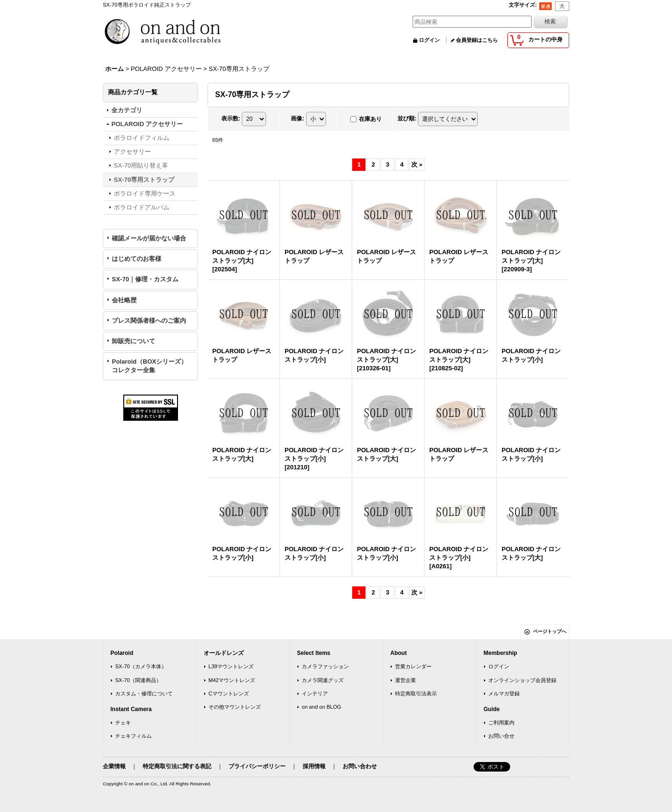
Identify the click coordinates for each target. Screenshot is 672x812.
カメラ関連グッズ (323, 680)
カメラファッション (325, 666)
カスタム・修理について (144, 693)
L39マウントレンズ (231, 666)
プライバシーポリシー (257, 766)
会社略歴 (124, 300)
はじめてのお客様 (137, 259)
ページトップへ (550, 631)
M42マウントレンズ (232, 680)
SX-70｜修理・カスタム (145, 279)
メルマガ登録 (504, 693)
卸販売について (133, 341)
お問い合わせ (360, 766)
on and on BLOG (321, 707)
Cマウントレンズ (229, 693)
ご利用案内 (501, 723)
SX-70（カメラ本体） (141, 666)
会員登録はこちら (477, 40)
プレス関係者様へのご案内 (149, 321)
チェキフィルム (133, 736)
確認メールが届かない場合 (149, 238)
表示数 (231, 119)
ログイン (429, 40)
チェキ (123, 723)
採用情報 (314, 766)
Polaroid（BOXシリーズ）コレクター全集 (149, 366)
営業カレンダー (413, 666)
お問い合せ (501, 736)
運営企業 (405, 680)
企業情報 (114, 766)
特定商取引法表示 (416, 693)
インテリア (315, 693)
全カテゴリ (127, 110)
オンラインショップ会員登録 (522, 680)
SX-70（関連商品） (138, 680)
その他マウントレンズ (235, 707)
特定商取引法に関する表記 (177, 766)
